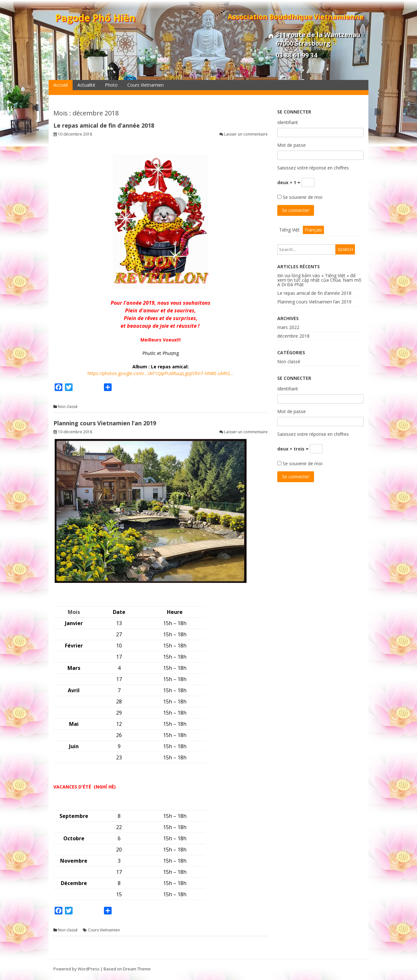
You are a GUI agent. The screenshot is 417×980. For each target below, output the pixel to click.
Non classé (68, 407)
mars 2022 (288, 327)
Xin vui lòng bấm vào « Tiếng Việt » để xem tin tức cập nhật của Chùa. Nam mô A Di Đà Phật (319, 280)
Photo (111, 85)
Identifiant (288, 122)
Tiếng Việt (289, 230)
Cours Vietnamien (146, 85)
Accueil (61, 85)
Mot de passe (291, 145)
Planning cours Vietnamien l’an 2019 (105, 423)
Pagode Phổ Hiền (95, 18)
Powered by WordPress (76, 969)
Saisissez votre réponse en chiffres (313, 168)
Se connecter (296, 210)
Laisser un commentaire (246, 134)
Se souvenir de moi (303, 197)
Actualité (86, 85)
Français (313, 230)
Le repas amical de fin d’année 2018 (104, 125)
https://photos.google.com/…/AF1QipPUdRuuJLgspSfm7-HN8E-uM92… (161, 373)
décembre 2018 (293, 336)
